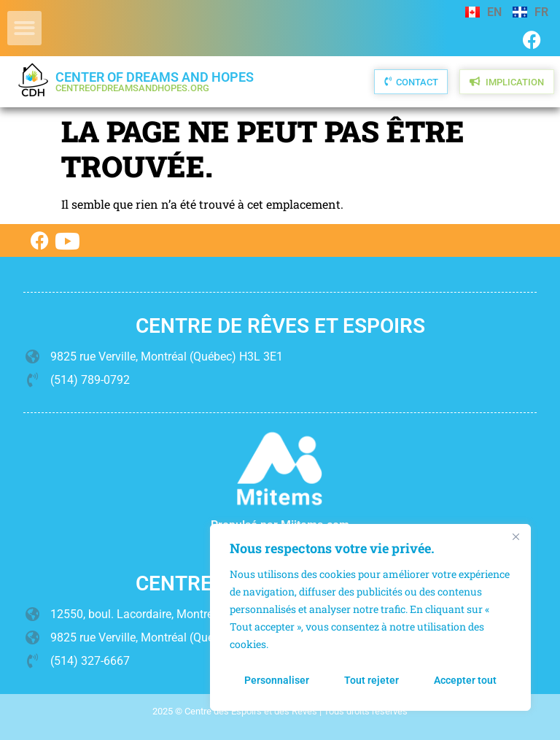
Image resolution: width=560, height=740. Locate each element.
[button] (24, 28)
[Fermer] (516, 536)
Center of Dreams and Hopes (155, 81)
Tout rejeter (372, 680)
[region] (370, 617)
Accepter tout (465, 680)
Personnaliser (277, 680)
